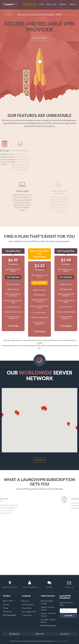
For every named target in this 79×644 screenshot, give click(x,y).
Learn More (40, 460)
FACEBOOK (14, 634)
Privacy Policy (27, 608)
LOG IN (41, 4)
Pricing (5, 608)
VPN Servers (8, 612)
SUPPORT (63, 4)
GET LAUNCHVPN (39, 38)
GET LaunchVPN (30, 5)
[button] (22, 414)
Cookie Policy (27, 615)
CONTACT (73, 4)
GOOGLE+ (65, 634)
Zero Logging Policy (29, 612)
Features (6, 604)
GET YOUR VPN (13, 277)
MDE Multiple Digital (48, 626)
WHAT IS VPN (51, 4)
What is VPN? (8, 601)
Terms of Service (28, 604)
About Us (25, 601)
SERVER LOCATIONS (10, 584)
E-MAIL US (69, 584)
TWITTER (39, 634)
